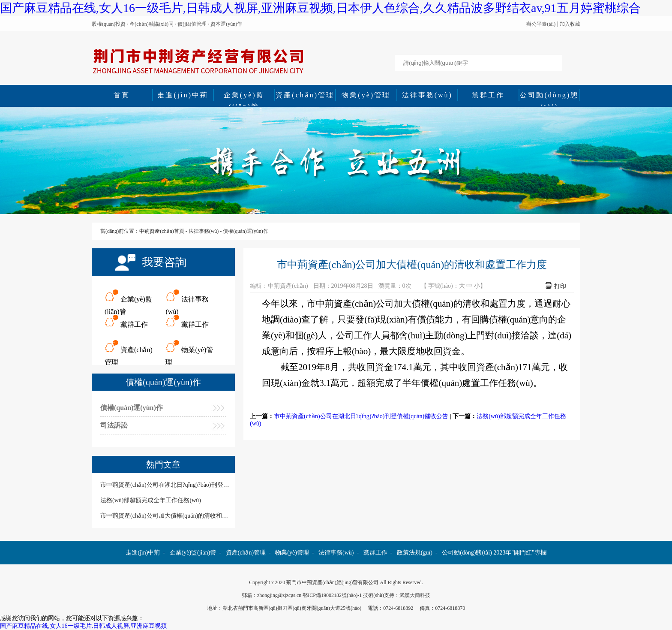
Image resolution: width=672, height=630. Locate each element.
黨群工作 (488, 95)
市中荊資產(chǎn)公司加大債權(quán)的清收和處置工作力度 (179, 516)
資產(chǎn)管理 (305, 95)
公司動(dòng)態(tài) (549, 96)
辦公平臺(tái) (541, 24)
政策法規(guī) (415, 553)
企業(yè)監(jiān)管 (244, 96)
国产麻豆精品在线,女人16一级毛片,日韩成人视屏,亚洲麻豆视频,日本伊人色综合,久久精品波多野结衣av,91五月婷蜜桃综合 (320, 8)
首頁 (122, 95)
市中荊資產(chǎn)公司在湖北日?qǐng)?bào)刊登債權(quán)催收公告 (361, 416)
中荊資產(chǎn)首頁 (162, 231)
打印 (560, 286)
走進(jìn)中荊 (183, 95)
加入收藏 (570, 24)
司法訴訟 (114, 425)
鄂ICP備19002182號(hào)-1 (332, 595)
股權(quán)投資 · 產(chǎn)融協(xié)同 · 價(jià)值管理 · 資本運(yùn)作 (167, 24)
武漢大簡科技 (415, 595)
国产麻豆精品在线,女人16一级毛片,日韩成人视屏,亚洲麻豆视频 (83, 626)
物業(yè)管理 (366, 95)
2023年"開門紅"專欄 (520, 553)
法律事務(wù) (427, 95)
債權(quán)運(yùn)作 (245, 231)
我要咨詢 (164, 262)
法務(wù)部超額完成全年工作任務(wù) (151, 500)
